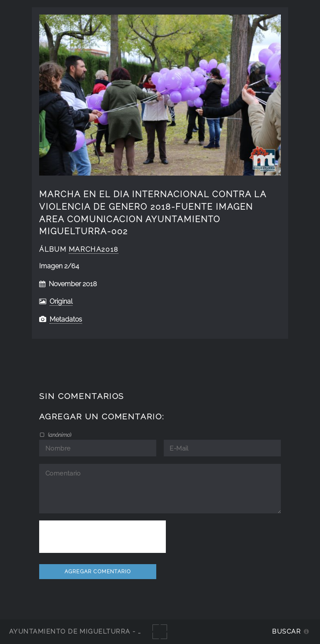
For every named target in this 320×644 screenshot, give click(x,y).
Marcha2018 (94, 249)
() (59, 435)
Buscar (286, 631)
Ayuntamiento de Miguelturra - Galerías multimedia (114, 631)
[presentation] (102, 537)
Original (61, 301)
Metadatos (66, 319)
